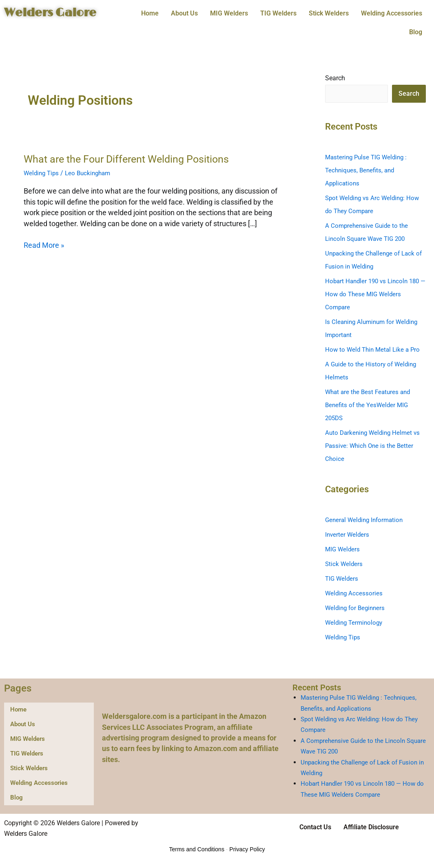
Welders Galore (57, 12)
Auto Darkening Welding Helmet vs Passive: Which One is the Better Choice (375, 446)
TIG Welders (278, 13)
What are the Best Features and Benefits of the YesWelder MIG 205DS (370, 405)
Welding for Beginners (357, 608)
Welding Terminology (355, 623)
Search (335, 78)
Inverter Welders (348, 535)
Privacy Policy (247, 850)
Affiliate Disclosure (371, 827)
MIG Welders (229, 13)
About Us (184, 13)
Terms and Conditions (197, 850)
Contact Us (315, 827)
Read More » (44, 244)
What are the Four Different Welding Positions (130, 159)
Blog (416, 32)
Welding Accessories (392, 13)
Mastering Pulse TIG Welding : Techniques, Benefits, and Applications (368, 171)
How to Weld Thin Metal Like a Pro (375, 350)
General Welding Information (366, 520)
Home (150, 13)
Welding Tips (42, 173)
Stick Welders (329, 13)
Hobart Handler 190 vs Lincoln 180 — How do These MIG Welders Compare (375, 294)
